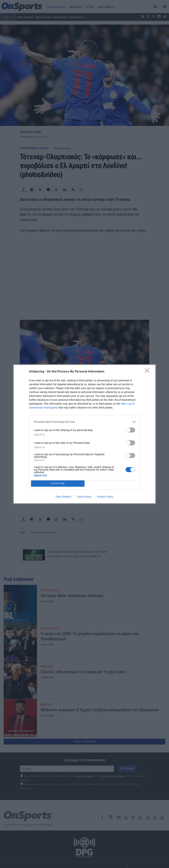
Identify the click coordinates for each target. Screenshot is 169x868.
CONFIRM (58, 483)
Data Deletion (64, 497)
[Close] (148, 372)
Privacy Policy (105, 497)
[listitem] (84, 422)
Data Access (84, 497)
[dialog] (84, 434)
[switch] (130, 430)
